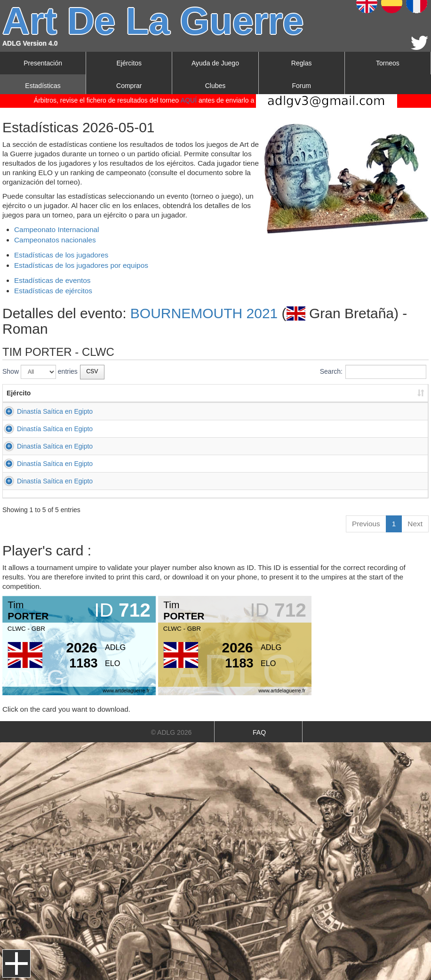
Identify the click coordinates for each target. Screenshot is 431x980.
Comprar (129, 86)
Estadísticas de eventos (52, 280)
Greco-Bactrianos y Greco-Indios (267, 411)
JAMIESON (190, 464)
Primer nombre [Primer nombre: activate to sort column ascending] (128, 393)
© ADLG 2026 (172, 732)
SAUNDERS (191, 446)
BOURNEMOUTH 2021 (204, 313)
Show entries (40, 372)
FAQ (259, 732)
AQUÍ (189, 100)
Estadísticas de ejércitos (53, 291)
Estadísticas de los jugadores (61, 255)
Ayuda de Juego (215, 63)
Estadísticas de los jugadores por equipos (81, 265)
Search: (373, 372)
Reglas (302, 63)
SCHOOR (187, 411)
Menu (16, 964)
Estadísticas (43, 86)
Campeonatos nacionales (55, 240)
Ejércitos (129, 63)
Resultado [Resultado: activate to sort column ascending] (343, 393)
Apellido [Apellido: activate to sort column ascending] (186, 393)
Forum (301, 86)
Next (415, 524)
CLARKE (186, 481)
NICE (180, 429)
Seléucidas (235, 429)
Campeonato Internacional (57, 229)
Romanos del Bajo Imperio (258, 446)
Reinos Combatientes (251, 464)
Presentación (43, 63)
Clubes (215, 86)
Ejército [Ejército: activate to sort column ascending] (19, 393)
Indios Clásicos (241, 481)
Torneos (388, 63)
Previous (366, 524)
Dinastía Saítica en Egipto (55, 411)
